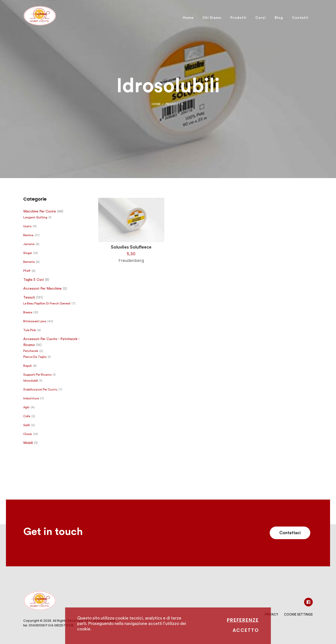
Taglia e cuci (34, 280)
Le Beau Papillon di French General (47, 303)
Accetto (246, 630)
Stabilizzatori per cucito (40, 390)
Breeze (28, 312)
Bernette (29, 262)
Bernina (28, 235)
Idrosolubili (31, 381)
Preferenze (243, 620)
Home (156, 104)
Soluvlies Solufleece (131, 247)
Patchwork (31, 351)
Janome (29, 244)
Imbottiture (31, 398)
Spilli (27, 425)
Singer (28, 253)
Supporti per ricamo (37, 375)
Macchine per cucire (40, 211)
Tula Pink (30, 330)
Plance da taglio (35, 357)
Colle (27, 416)
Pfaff (27, 271)
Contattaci (290, 533)
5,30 (131, 254)
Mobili (28, 443)
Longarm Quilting (35, 217)
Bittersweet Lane (35, 321)
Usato (27, 226)
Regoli (27, 366)
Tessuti (29, 298)
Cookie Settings (298, 614)
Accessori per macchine (42, 289)
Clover (28, 434)
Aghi (26, 407)
